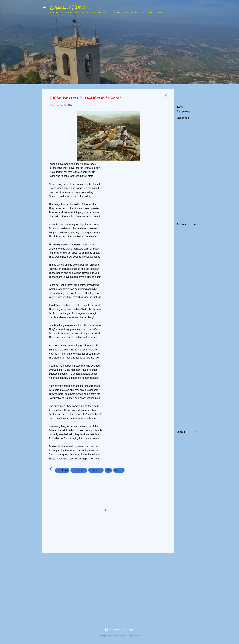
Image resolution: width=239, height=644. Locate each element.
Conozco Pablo (68, 8)
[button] (166, 96)
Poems (119, 470)
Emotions (62, 470)
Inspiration (96, 470)
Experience (79, 470)
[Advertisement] (200, 40)
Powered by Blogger (120, 629)
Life (108, 470)
